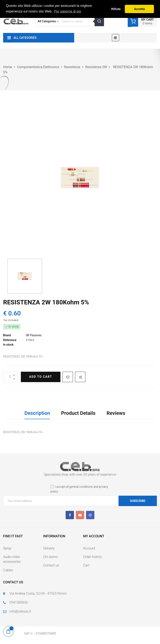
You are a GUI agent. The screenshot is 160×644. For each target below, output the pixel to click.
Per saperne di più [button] (67, 11)
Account (89, 548)
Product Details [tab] (78, 413)
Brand (7, 335)
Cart (86, 565)
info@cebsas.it (20, 611)
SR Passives (34, 335)
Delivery (49, 548)
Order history (92, 557)
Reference (10, 340)
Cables (8, 570)
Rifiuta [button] (116, 9)
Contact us (51, 565)
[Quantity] (10, 377)
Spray (7, 548)
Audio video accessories (12, 559)
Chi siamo (50, 557)
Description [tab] (37, 413)
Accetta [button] (139, 9)
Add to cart (41, 377)
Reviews (116, 413)
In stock (8, 345)
